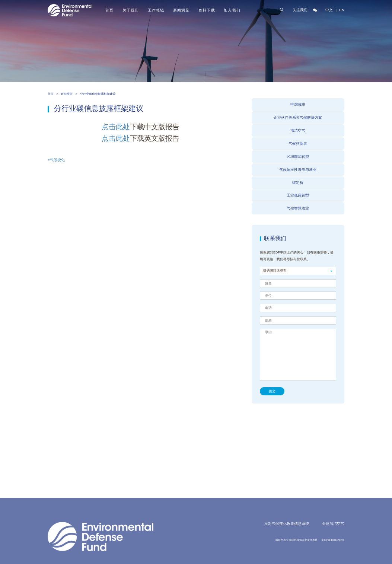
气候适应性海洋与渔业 (298, 170)
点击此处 (116, 127)
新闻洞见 (181, 10)
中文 (329, 10)
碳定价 (298, 183)
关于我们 (131, 10)
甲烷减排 (298, 104)
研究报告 (67, 94)
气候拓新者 (298, 144)
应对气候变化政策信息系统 (287, 524)
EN (342, 10)
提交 (272, 391)
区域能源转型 (298, 157)
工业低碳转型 (298, 195)
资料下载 (207, 10)
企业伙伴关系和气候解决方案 (298, 117)
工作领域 (156, 10)
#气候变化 (56, 160)
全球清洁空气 (333, 524)
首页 (109, 10)
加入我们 (232, 10)
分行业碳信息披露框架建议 (98, 94)
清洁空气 (298, 130)
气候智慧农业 (298, 208)
